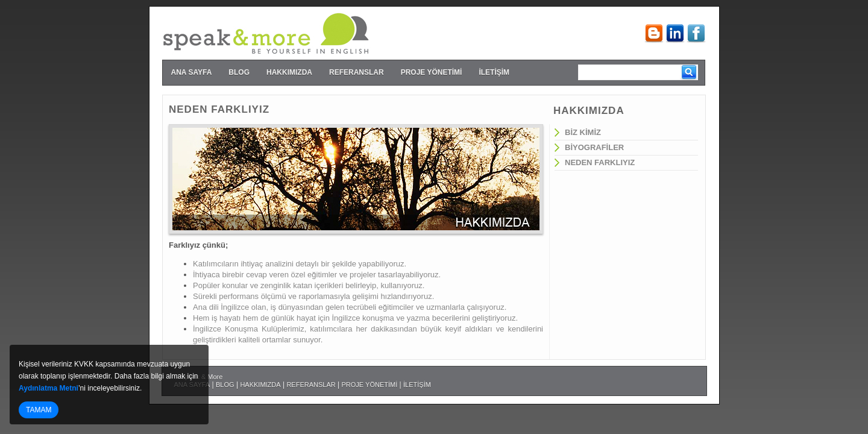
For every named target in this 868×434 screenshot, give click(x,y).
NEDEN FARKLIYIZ (600, 162)
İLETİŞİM (494, 72)
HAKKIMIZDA (289, 72)
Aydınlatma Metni (49, 388)
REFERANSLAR (357, 72)
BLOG (239, 72)
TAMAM (39, 410)
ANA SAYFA (192, 72)
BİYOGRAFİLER (594, 147)
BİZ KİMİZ (583, 132)
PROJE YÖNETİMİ (432, 72)
